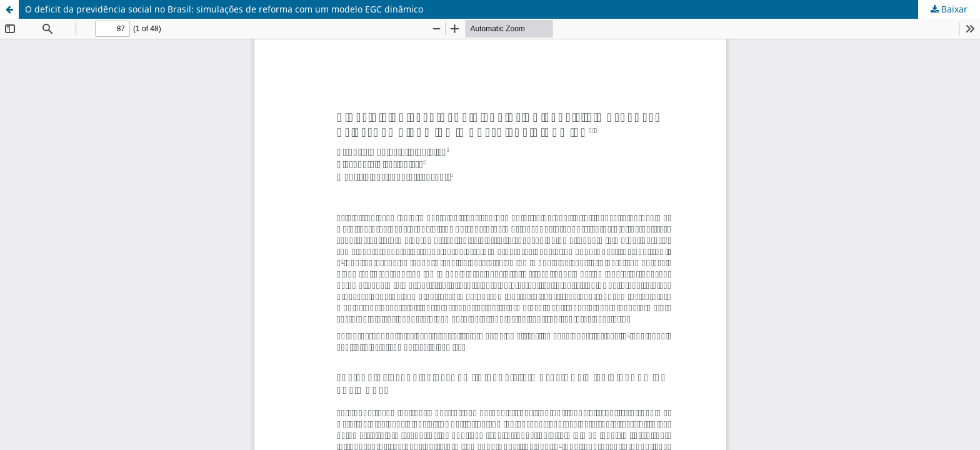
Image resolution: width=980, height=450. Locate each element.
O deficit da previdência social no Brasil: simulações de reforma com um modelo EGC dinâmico (224, 9)
